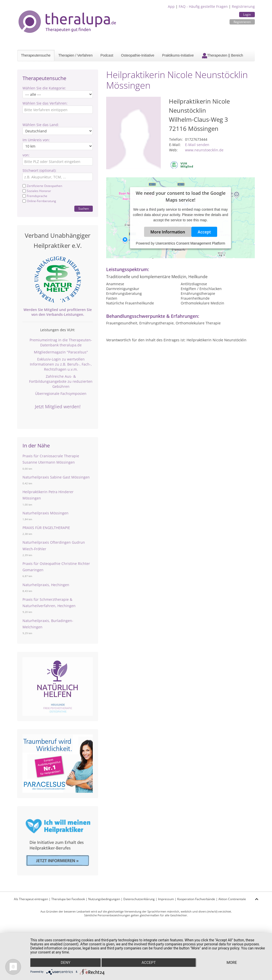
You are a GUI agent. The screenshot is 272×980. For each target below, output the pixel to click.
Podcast (107, 55)
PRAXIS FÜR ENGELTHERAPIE (46, 528)
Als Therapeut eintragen (31, 899)
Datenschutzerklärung (139, 899)
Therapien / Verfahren (75, 55)
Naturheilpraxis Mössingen (46, 513)
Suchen (84, 209)
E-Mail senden (197, 145)
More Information (168, 232)
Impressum (166, 899)
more (232, 963)
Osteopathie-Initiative (138, 55)
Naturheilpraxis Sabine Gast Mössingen (56, 477)
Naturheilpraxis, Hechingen (46, 585)
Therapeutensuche (36, 55)
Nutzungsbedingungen (104, 899)
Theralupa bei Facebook (68, 899)
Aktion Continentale (232, 899)
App (171, 6)
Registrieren (242, 22)
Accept (204, 232)
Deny (65, 963)
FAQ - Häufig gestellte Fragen (203, 6)
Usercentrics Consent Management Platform (190, 243)
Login (247, 15)
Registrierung (243, 6)
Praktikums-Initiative (178, 55)
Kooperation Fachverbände (196, 899)
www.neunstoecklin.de (204, 150)
